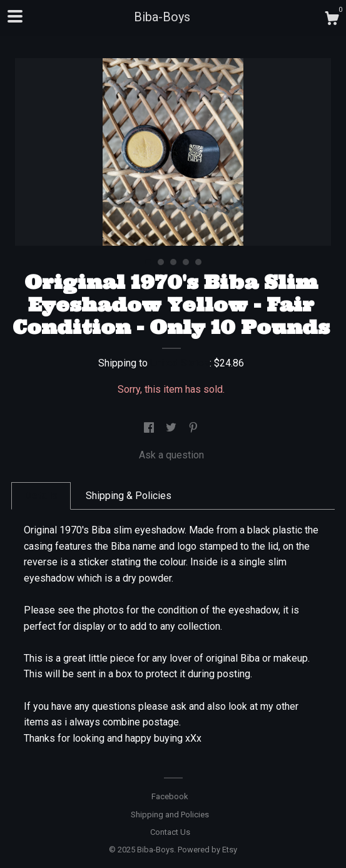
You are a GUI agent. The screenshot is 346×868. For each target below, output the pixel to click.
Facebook (170, 796)
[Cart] (332, 20)
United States (180, 363)
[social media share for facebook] (150, 428)
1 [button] (148, 262)
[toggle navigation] (15, 16)
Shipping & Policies (129, 496)
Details (41, 496)
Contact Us (170, 832)
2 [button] (161, 262)
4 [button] (186, 262)
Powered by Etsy (207, 850)
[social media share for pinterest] (193, 428)
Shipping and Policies (170, 815)
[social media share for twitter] (172, 428)
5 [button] (198, 262)
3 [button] (173, 262)
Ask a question (171, 455)
